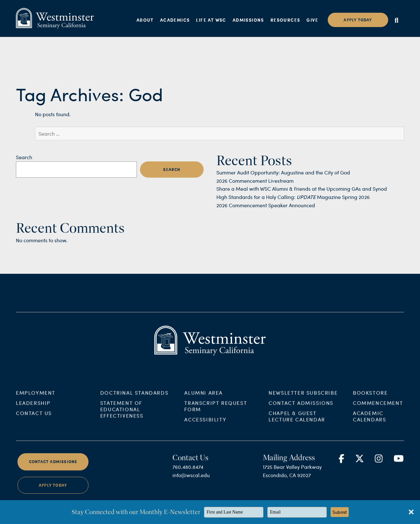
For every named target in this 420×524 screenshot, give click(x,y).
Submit (340, 512)
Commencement (378, 408)
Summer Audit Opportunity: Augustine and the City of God (283, 172)
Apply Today (53, 490)
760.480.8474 (188, 472)
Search (24, 157)
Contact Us (34, 418)
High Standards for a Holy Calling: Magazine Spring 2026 (293, 197)
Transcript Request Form (216, 411)
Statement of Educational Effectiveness (122, 414)
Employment (36, 397)
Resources (285, 20)
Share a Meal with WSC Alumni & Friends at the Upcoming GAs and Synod (302, 189)
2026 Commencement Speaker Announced (266, 205)
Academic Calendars (369, 421)
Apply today (358, 20)
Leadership (33, 408)
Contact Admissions (301, 408)
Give (312, 20)
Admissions (248, 20)
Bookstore (370, 397)
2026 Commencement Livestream (255, 181)
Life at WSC (211, 20)
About (145, 20)
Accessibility (205, 424)
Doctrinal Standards (134, 397)
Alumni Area (203, 397)
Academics (175, 20)
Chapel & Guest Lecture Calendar (297, 421)
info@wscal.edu (191, 480)
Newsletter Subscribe (303, 397)
